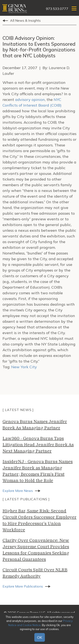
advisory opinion (30, 100)
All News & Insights (25, 20)
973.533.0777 (57, 9)
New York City (24, 367)
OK (40, 637)
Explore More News (18, 491)
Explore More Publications (23, 586)
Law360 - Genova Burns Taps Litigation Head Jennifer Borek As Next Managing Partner (38, 445)
